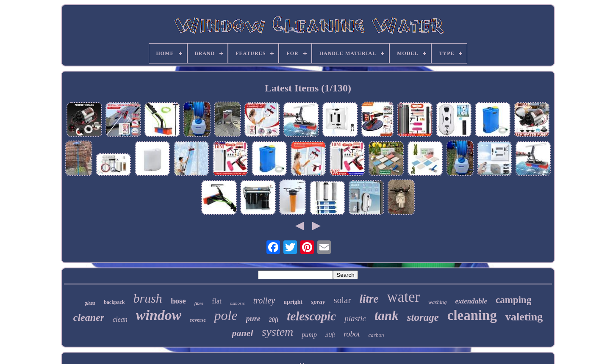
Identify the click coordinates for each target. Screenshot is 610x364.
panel (243, 333)
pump (309, 335)
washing (437, 302)
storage (423, 317)
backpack (114, 302)
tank (387, 316)
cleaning (472, 315)
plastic (355, 318)
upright (293, 302)
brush (148, 298)
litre (369, 299)
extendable (471, 301)
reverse (198, 320)
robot (352, 334)
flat (217, 301)
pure (253, 319)
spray (318, 302)
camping (513, 300)
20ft (274, 320)
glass (90, 303)
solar (342, 300)
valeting (524, 317)
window (159, 315)
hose (178, 301)
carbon (376, 335)
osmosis (237, 303)
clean (120, 319)
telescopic (311, 316)
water (403, 297)
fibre (199, 303)
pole (226, 315)
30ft (330, 335)
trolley (264, 301)
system (278, 332)
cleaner (89, 317)
